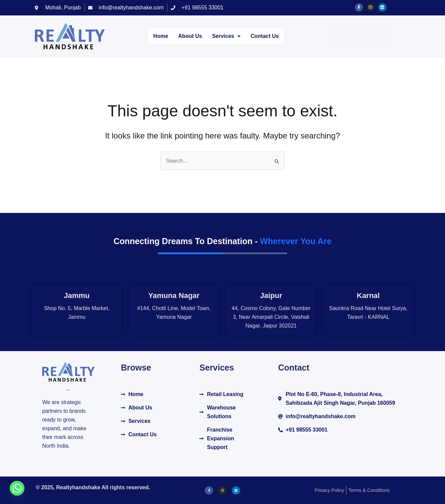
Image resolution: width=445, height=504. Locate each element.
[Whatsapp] (17, 488)
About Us (190, 36)
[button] (226, 36)
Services (226, 36)
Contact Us (265, 36)
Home (161, 36)
